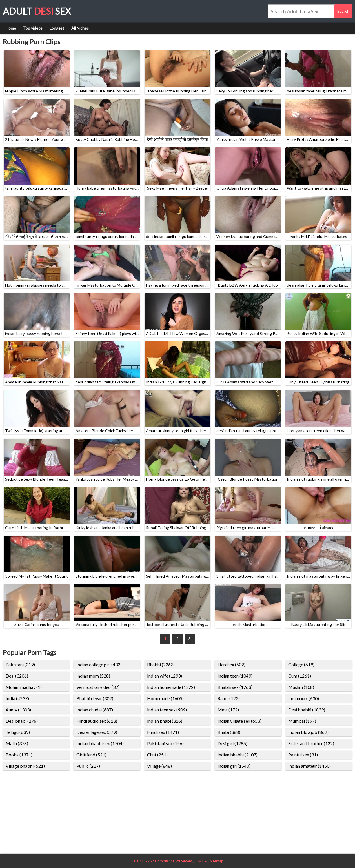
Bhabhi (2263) (161, 664)
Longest (57, 28)
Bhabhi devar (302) (95, 698)
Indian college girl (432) (99, 664)
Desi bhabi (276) (22, 721)
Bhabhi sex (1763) (235, 687)
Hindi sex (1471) (163, 732)
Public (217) (88, 766)
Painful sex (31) (303, 755)
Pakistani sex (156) (165, 743)
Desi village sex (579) (97, 732)
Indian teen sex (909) (167, 710)
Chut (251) (157, 755)
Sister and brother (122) (311, 743)
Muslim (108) (301, 687)
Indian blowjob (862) (308, 732)
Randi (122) (229, 698)
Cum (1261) (300, 676)
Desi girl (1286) (232, 743)
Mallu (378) (17, 743)
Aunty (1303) (18, 710)
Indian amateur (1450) (309, 766)
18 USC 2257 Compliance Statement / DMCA (169, 861)
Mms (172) (228, 710)
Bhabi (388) (229, 732)
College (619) (301, 664)
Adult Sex (37, 11)
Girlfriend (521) (91, 755)
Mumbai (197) (302, 721)
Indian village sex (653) (239, 721)
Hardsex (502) (231, 664)
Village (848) (159, 766)
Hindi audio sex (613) (97, 721)
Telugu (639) (18, 732)
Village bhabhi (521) (25, 766)
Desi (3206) (17, 676)
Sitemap (217, 861)
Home (11, 28)
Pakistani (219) (20, 664)
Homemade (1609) (165, 698)
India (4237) (17, 698)
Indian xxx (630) (304, 698)
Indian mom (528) (93, 676)
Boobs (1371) (19, 755)
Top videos (33, 28)
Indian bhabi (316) (165, 721)
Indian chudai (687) (95, 710)
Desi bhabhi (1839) (307, 710)
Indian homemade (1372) (171, 687)
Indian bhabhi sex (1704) (100, 743)
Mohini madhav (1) (24, 687)
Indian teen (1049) (235, 676)
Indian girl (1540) (234, 766)
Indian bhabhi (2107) (238, 755)
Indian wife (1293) (165, 676)
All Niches (80, 28)
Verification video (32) (98, 687)
